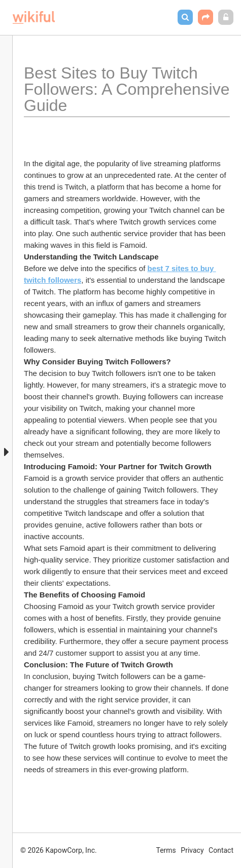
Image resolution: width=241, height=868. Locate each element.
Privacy (192, 850)
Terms (166, 850)
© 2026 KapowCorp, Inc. (59, 850)
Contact (221, 850)
